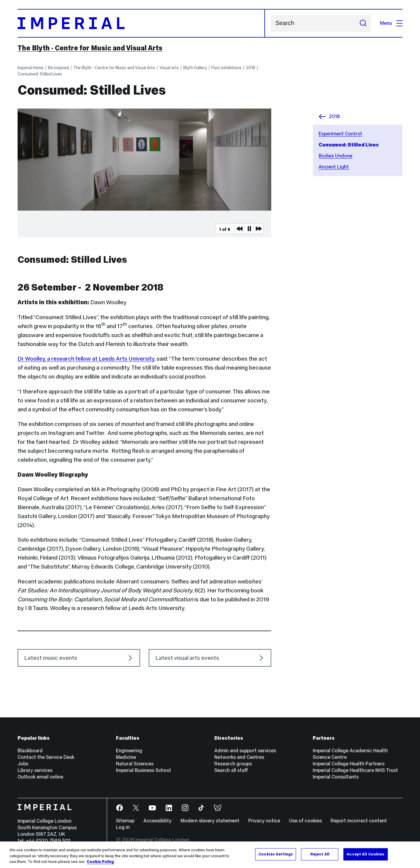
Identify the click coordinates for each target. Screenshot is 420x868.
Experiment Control (340, 134)
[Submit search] (363, 23)
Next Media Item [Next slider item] (258, 228)
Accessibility (158, 821)
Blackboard (30, 751)
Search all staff (231, 770)
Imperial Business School (143, 770)
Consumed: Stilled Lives (40, 74)
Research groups (233, 764)
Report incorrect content (359, 821)
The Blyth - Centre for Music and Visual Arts (90, 48)
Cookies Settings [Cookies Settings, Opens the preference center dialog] (276, 856)
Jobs (23, 764)
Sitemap (125, 821)
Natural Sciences (135, 764)
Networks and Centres (239, 757)
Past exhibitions (226, 68)
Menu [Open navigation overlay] (391, 23)
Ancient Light (334, 167)
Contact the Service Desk (46, 757)
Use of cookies (306, 821)
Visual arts (169, 68)
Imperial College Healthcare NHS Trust (355, 770)
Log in (123, 827)
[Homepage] (141, 23)
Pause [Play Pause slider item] (249, 228)
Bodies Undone (335, 156)
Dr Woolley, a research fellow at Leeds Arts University (86, 359)
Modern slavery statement (210, 821)
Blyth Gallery (195, 68)
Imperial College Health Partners (349, 764)
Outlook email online (40, 777)
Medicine (126, 757)
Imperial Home (31, 68)
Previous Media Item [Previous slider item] (239, 228)
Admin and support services (245, 751)
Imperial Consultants (336, 777)
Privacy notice (264, 821)
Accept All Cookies (365, 856)
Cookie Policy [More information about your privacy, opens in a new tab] (100, 864)
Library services (35, 770)
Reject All (320, 856)
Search (271, 23)
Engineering (129, 751)
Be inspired (58, 68)
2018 (251, 68)
